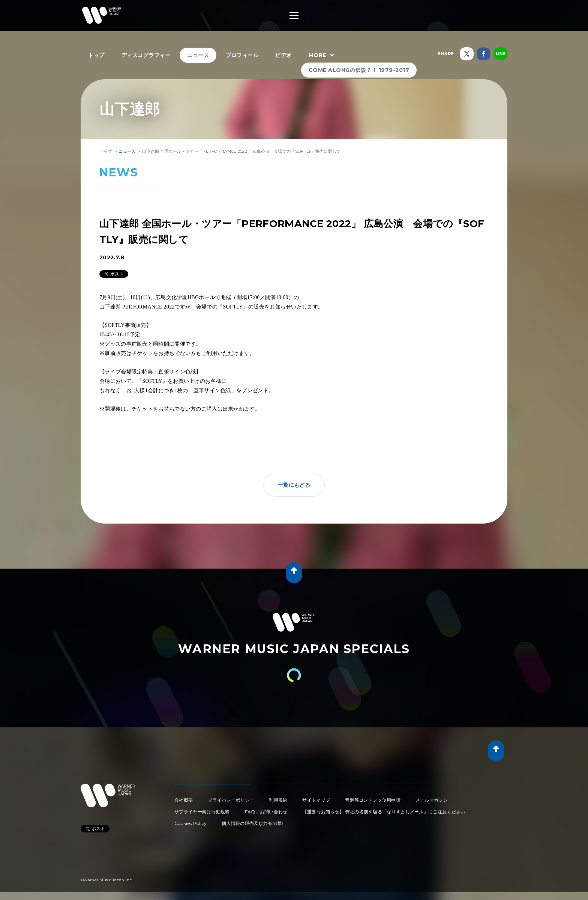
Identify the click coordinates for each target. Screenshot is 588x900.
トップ (96, 55)
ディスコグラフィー (146, 55)
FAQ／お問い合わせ (266, 812)
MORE (322, 56)
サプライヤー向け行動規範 (202, 812)
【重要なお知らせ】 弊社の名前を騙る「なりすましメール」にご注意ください (384, 812)
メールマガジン (432, 800)
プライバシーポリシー (231, 800)
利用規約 (278, 800)
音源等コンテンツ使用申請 (373, 800)
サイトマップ (316, 800)
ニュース (198, 55)
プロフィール (242, 55)
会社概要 (184, 800)
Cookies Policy (190, 823)
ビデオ (283, 55)
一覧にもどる (294, 485)
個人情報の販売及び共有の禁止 (254, 823)
